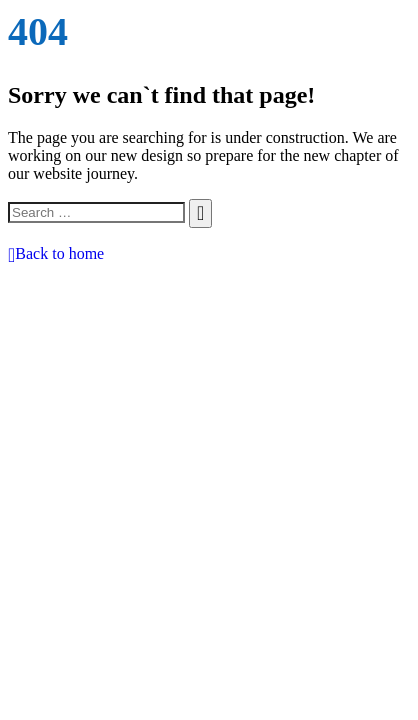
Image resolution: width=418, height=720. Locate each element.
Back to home (56, 253)
